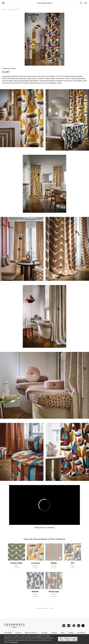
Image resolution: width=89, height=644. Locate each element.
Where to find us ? (31, 633)
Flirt (73, 563)
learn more (14, 642)
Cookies (71, 633)
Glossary (45, 633)
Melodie (35, 591)
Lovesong (35, 563)
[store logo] (44, 3)
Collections (11, 9)
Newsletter (8, 633)
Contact (18, 633)
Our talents (81, 633)
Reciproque (54, 591)
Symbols (54, 633)
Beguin (54, 563)
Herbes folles (17, 563)
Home (4, 9)
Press (63, 633)
